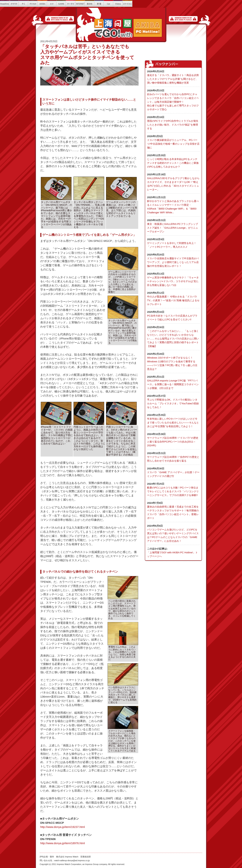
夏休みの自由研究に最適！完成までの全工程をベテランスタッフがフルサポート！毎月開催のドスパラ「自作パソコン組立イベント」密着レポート (173, 510)
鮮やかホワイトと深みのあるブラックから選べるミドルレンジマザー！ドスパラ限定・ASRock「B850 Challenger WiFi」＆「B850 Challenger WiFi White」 (173, 205)
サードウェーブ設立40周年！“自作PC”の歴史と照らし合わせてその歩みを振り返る (173, 457)
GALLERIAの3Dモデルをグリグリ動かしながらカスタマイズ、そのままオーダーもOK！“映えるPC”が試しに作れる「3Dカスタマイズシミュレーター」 (173, 182)
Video (118, 4)
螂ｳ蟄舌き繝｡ (137, 4)
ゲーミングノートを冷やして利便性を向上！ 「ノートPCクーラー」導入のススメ (173, 243)
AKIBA (43, 4)
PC (24, 4)
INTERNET (80, 4)
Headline (5, 4)
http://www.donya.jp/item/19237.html (62, 827)
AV (52, 4)
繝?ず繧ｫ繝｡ (33, 4)
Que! (147, 4)
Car (109, 4)
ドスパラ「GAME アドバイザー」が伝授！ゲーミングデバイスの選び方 (173, 472)
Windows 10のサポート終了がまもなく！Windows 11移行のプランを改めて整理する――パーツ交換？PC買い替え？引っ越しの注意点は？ (173, 361)
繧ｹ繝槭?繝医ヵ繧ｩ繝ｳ (128, 4)
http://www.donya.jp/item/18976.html (62, 843)
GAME (61, 4)
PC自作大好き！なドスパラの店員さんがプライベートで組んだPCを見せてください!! (173, 316)
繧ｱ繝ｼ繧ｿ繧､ (71, 4)
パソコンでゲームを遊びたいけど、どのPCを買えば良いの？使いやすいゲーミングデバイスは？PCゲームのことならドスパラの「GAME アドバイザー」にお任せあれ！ (173, 533)
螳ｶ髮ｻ (99, 4)
